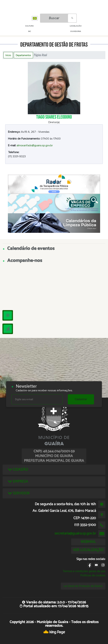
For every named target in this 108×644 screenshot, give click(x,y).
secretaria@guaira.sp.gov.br (75, 533)
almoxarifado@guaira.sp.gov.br (35, 145)
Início (8, 55)
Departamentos (23, 55)
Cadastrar (81, 399)
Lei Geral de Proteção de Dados (83, 586)
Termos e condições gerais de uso (84, 571)
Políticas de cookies (93, 575)
